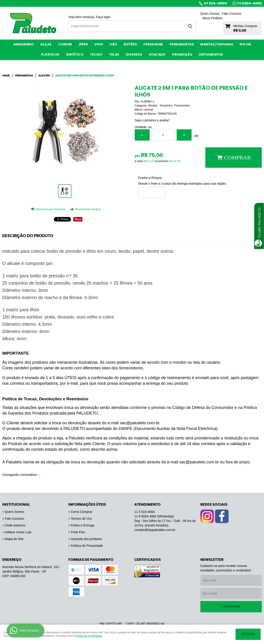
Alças (46, 45)
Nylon (245, 45)
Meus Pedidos (213, 18)
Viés (113, 45)
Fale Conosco (232, 14)
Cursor (65, 45)
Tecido (96, 55)
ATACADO (157, 55)
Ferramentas (182, 45)
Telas (114, 55)
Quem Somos (210, 14)
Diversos (134, 55)
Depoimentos (211, 55)
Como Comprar (82, 512)
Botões (130, 45)
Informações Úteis (87, 505)
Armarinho (24, 45)
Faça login (103, 17)
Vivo (99, 45)
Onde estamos (15, 525)
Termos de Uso (81, 519)
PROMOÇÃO (182, 55)
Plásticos (50, 55)
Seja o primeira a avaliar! (152, 120)
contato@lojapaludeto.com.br (155, 530)
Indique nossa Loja (18, 532)
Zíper (83, 45)
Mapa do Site (14, 539)
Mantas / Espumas (217, 45)
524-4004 (215, 3)
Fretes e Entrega (83, 525)
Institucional (16, 505)
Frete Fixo (78, 532)
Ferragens (153, 45)
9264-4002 (249, 3)
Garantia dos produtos (87, 539)
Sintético (75, 55)
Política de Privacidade (87, 546)
